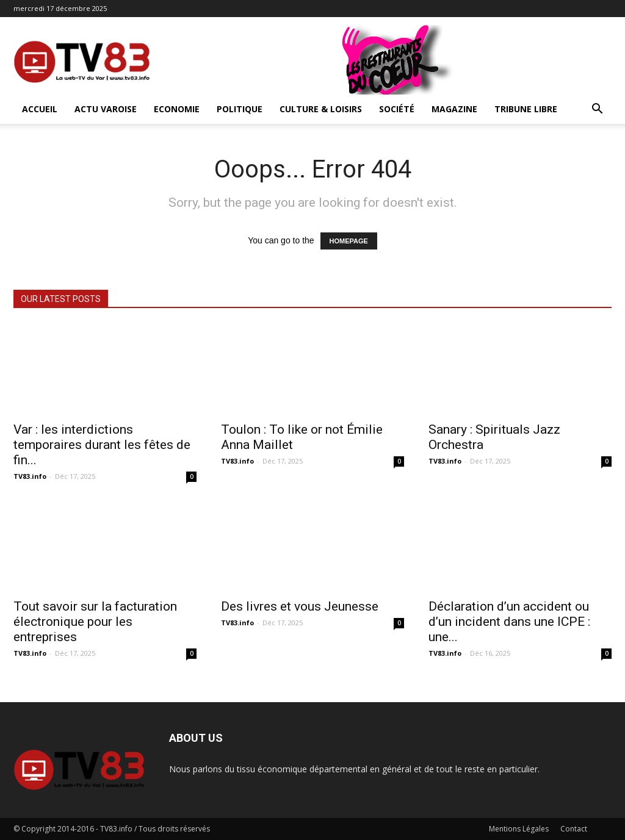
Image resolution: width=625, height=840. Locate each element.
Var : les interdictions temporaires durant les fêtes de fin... (102, 445)
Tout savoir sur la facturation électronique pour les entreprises (95, 622)
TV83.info (30, 476)
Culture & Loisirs (321, 109)
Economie (177, 109)
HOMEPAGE (349, 241)
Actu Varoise (106, 109)
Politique (240, 109)
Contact (574, 829)
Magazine (454, 109)
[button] (597, 110)
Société (397, 109)
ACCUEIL (40, 109)
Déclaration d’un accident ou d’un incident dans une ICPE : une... (509, 622)
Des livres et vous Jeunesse (300, 606)
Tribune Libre (526, 109)
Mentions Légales (519, 829)
